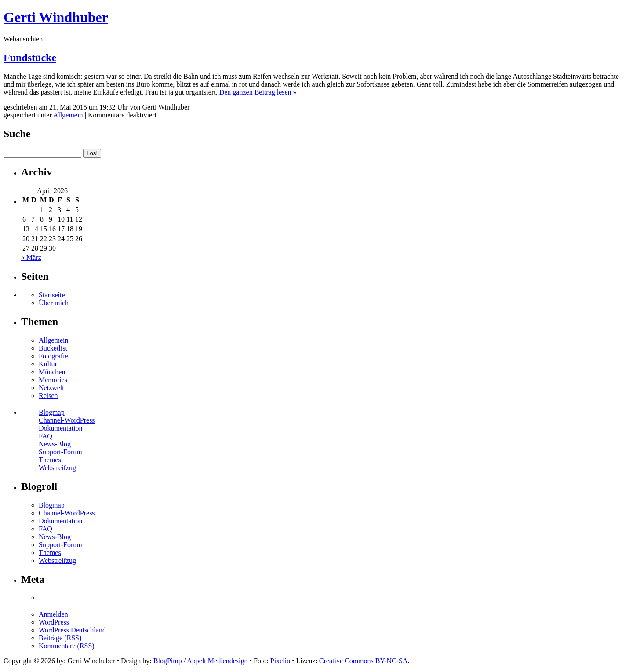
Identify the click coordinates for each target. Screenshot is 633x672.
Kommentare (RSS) (67, 646)
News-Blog (55, 444)
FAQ (45, 436)
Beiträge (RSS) (60, 638)
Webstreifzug (57, 468)
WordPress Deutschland (72, 630)
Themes (50, 460)
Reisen (48, 396)
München (52, 372)
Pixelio (280, 661)
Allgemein (68, 115)
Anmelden (53, 614)
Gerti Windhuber (56, 17)
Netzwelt (51, 388)
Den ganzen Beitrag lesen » (258, 92)
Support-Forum (60, 452)
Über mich (54, 303)
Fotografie (53, 356)
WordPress (54, 622)
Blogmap (52, 412)
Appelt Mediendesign (217, 661)
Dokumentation (61, 428)
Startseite (52, 295)
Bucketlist (53, 348)
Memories (53, 380)
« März (31, 257)
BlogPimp (168, 661)
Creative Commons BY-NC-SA (364, 661)
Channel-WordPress (67, 420)
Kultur (48, 364)
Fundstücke (30, 58)
